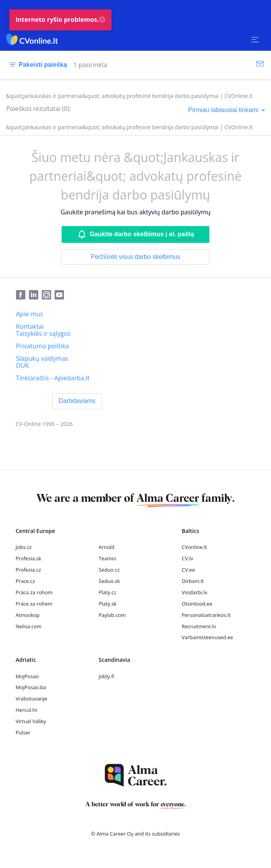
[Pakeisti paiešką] (37, 65)
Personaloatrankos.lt (206, 615)
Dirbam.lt (193, 581)
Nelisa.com (29, 626)
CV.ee (188, 570)
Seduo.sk (109, 581)
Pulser (23, 733)
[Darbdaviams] (77, 401)
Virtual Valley (31, 721)
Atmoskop (28, 615)
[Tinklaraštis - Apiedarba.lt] (53, 378)
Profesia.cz (28, 570)
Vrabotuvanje (31, 699)
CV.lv (187, 558)
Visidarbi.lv (194, 592)
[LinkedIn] (35, 295)
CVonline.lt (194, 547)
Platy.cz (107, 592)
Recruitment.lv (199, 626)
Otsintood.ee (197, 604)
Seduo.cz (109, 570)
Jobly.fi (106, 676)
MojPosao (27, 676)
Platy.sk (108, 604)
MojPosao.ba (31, 687)
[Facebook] (22, 295)
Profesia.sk (28, 558)
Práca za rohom (34, 592)
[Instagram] (48, 295)
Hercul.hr (27, 710)
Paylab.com (112, 615)
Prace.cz (25, 581)
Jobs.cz (24, 547)
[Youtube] (61, 295)
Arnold (107, 547)
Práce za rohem (34, 604)
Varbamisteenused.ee (207, 637)
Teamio (107, 558)
